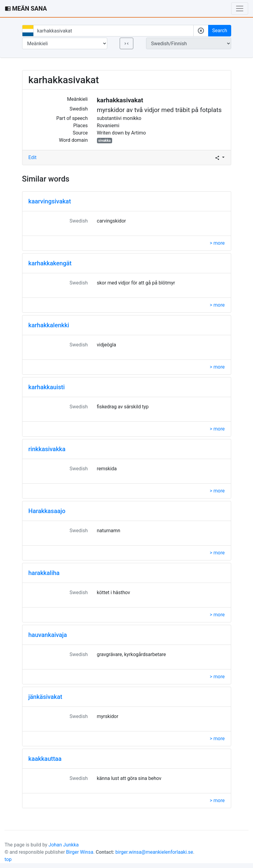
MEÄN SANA (26, 9)
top (8, 859)
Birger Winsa (80, 852)
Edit (33, 157)
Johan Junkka (64, 845)
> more (217, 243)
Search (220, 31)
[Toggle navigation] (240, 9)
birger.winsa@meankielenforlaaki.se (154, 852)
